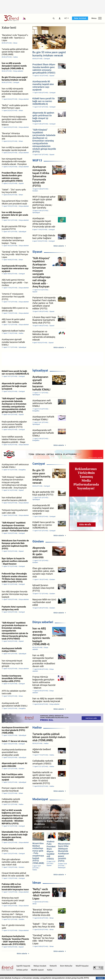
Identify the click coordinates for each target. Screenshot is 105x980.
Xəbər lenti (9, 28)
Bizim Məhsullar (66, 966)
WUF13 (37, 160)
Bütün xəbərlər (59, 246)
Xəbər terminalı (80, 18)
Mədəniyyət (40, 799)
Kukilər (50, 970)
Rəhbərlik (53, 966)
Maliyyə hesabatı (40, 966)
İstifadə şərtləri (22, 970)
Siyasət (37, 252)
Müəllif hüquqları (82, 966)
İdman (37, 883)
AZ (66, 18)
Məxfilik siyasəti (37, 970)
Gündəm (38, 541)
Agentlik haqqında (23, 966)
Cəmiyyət (39, 464)
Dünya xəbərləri (43, 622)
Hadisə (37, 727)
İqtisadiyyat (40, 370)
